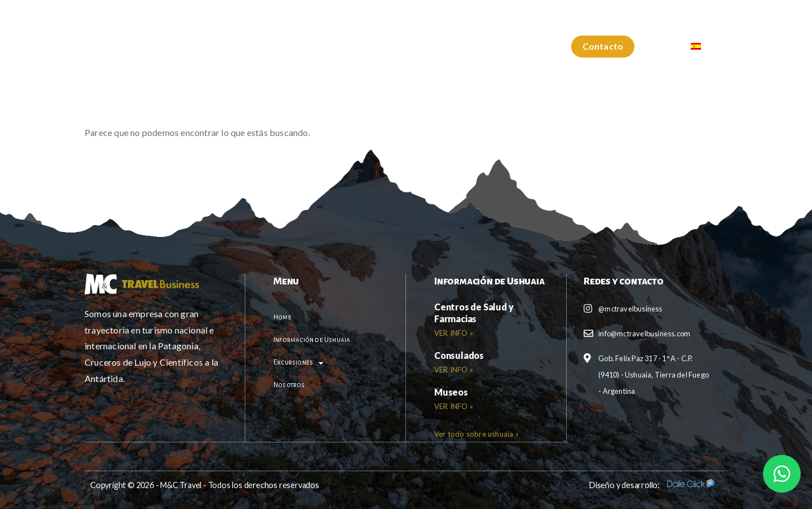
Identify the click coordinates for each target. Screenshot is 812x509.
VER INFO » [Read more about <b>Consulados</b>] (454, 370)
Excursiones (432, 47)
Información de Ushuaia (324, 47)
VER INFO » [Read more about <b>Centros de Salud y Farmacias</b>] (454, 333)
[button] (603, 47)
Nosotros (512, 47)
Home (233, 47)
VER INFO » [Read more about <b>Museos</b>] (454, 406)
